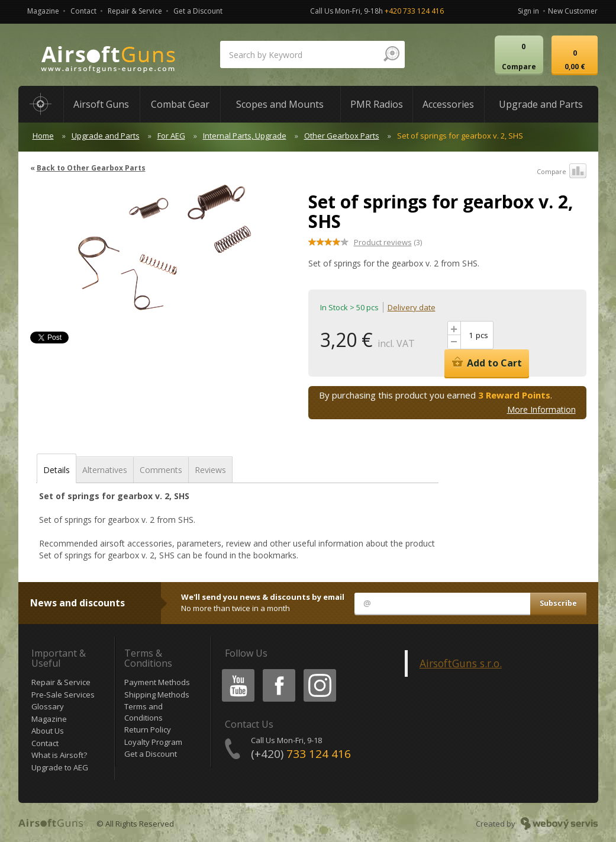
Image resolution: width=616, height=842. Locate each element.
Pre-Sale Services (63, 695)
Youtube (235, 671)
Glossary (48, 706)
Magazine (43, 11)
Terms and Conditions (143, 712)
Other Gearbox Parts (342, 136)
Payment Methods (157, 682)
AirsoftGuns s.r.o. (461, 663)
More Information (541, 409)
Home (43, 136)
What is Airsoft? (59, 755)
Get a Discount (198, 11)
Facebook (278, 671)
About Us (48, 731)
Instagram (319, 671)
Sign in (528, 11)
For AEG (171, 136)
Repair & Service (135, 11)
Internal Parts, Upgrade (245, 136)
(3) (388, 242)
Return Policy (148, 729)
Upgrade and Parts (106, 136)
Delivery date (412, 307)
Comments (161, 470)
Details (57, 470)
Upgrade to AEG (60, 767)
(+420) (301, 754)
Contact (83, 11)
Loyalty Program (153, 742)
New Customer (573, 11)
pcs (482, 335)
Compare (562, 172)
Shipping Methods (157, 695)
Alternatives (105, 470)
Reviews (210, 470)
